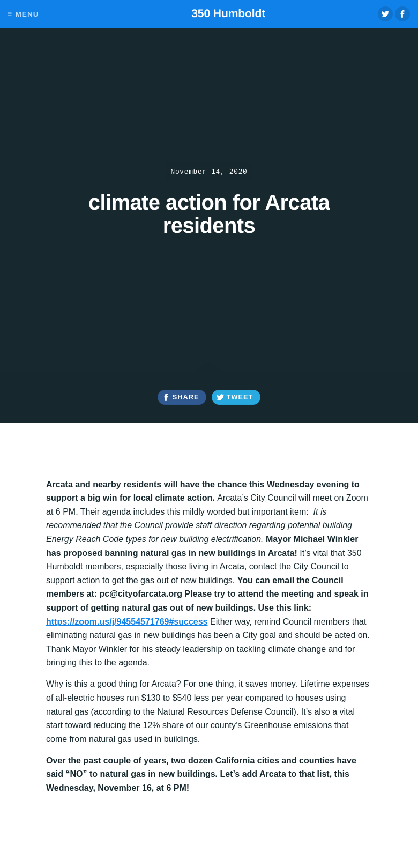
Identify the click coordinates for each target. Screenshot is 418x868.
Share (186, 397)
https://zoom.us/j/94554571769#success (127, 622)
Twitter (385, 14)
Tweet (240, 397)
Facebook (402, 14)
